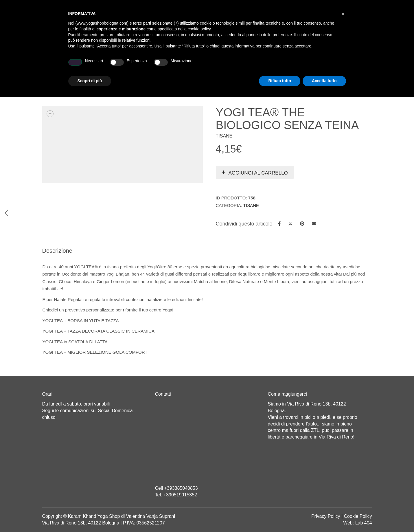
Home (65, 66)
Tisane (276, 90)
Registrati (322, 6)
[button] (343, 449)
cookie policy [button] (199, 464)
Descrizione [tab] (57, 251)
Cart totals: (62, 6)
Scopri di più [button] (90, 516)
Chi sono (96, 66)
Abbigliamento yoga (173, 66)
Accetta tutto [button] (324, 516)
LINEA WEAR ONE (232, 66)
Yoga (127, 66)
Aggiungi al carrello (258, 173)
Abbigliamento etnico (292, 66)
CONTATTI (345, 66)
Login (299, 6)
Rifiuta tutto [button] (280, 516)
